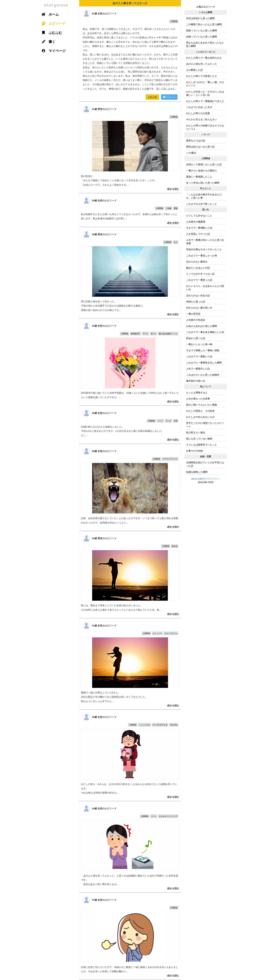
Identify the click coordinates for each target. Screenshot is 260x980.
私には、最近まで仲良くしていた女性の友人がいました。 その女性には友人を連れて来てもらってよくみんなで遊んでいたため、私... (130, 575)
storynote (56, 5)
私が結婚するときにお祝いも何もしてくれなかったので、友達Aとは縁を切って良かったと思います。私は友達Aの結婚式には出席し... (130, 210)
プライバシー (213, 479)
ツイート (169, 97)
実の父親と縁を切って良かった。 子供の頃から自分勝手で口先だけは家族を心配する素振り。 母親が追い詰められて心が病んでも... (130, 273)
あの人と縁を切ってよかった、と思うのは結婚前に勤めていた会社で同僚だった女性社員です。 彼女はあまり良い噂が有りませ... (130, 847)
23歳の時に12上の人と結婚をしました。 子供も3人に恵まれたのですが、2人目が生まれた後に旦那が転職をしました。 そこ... (130, 425)
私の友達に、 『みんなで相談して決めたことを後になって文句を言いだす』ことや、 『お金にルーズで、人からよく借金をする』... (130, 147)
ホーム (49, 14)
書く (47, 42)
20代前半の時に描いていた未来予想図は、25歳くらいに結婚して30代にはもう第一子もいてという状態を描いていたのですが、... (130, 362)
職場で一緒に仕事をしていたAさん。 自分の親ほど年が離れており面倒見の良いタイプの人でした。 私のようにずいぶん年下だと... (130, 664)
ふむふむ (152, 97)
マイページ (53, 51)
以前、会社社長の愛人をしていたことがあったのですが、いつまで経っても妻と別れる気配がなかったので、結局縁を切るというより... (130, 487)
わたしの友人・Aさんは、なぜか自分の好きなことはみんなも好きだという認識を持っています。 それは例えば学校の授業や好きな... (130, 755)
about (194, 479)
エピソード (53, 24)
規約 (201, 479)
